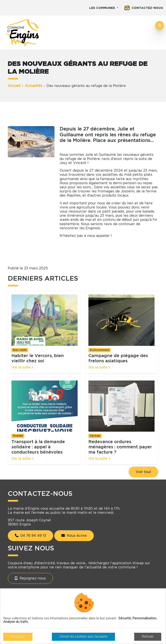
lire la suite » (22, 367)
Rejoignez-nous (30, 578)
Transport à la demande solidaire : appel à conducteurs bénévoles (38, 447)
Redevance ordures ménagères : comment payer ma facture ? (120, 447)
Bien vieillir (20, 350)
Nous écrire (74, 536)
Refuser (148, 637)
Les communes (103, 8)
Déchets (95, 436)
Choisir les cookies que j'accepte (83, 637)
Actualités (34, 86)
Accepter (18, 637)
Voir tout (143, 472)
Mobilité (18, 436)
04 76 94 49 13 (30, 536)
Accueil (14, 86)
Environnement (99, 350)
